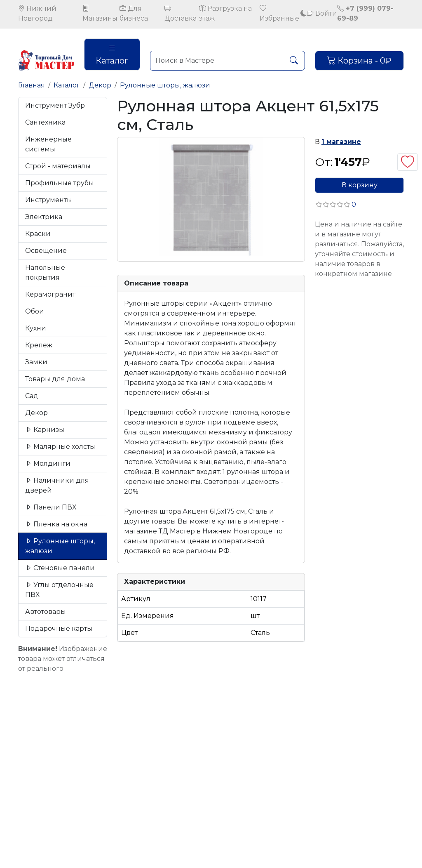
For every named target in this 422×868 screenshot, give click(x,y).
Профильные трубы (60, 183)
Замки (36, 362)
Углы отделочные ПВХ (59, 590)
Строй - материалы (58, 166)
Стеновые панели (60, 568)
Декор (100, 85)
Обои (35, 311)
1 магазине (341, 142)
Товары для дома (55, 379)
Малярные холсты (60, 447)
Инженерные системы (48, 144)
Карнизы (45, 430)
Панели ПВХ (51, 507)
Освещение (46, 251)
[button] (335, 204)
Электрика (44, 217)
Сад (32, 396)
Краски (38, 234)
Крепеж (39, 345)
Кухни (36, 328)
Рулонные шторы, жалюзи (165, 85)
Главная (32, 85)
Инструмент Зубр (55, 105)
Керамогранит (50, 294)
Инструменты (49, 200)
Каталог (112, 54)
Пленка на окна (56, 524)
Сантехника (45, 122)
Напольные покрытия (45, 272)
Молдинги (48, 463)
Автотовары (46, 612)
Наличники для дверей (57, 485)
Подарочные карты (59, 629)
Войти (322, 13)
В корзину (360, 185)
